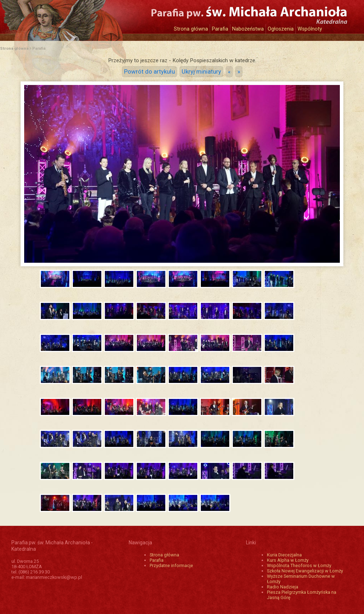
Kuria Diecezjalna (284, 555)
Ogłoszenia (281, 29)
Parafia (220, 29)
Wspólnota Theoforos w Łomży (299, 565)
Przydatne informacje (171, 565)
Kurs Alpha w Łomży (288, 560)
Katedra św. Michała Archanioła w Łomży (77, 17)
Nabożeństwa (248, 29)
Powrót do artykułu (149, 72)
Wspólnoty (310, 29)
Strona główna (191, 29)
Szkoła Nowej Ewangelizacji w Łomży (305, 571)
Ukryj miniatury (201, 72)
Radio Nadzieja (283, 587)
